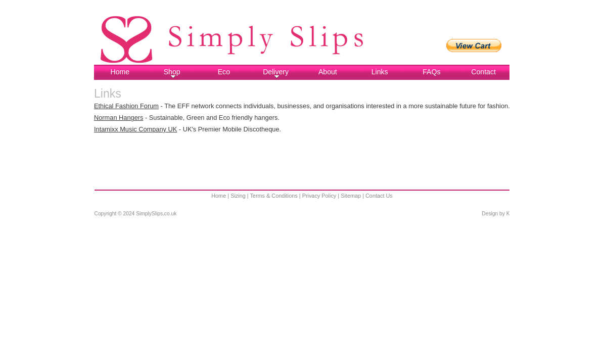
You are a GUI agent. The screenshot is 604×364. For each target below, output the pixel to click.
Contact (483, 72)
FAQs (431, 72)
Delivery (276, 73)
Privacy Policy (319, 196)
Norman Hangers (119, 118)
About (328, 72)
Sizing (238, 196)
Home (120, 72)
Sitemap (351, 196)
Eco (224, 72)
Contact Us (379, 196)
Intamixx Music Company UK (135, 129)
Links (380, 72)
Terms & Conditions (273, 196)
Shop (172, 73)
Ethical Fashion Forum (126, 106)
